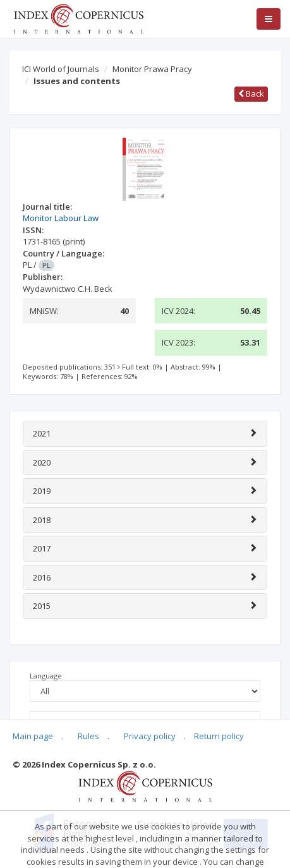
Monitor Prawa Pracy (152, 69)
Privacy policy (150, 736)
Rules (88, 736)
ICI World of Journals (61, 69)
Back (251, 93)
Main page (33, 736)
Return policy (219, 736)
